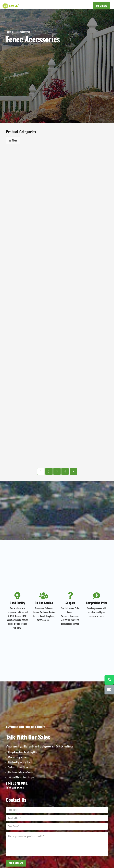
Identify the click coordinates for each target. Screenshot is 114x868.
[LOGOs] (11, 6)
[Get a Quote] (101, 6)
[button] (52, 6)
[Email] (109, 690)
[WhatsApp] (109, 680)
